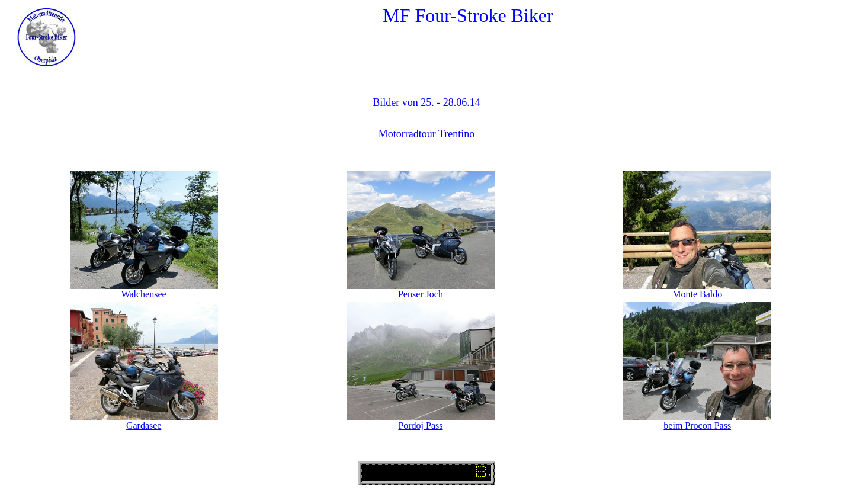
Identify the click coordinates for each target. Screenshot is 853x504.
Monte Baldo (697, 294)
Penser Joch (421, 294)
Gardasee (144, 426)
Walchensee (144, 294)
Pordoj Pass (420, 426)
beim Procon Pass (697, 426)
